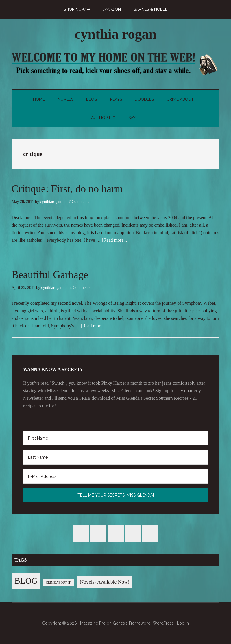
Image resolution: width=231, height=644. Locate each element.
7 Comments (79, 202)
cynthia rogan (115, 34)
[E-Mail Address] (115, 476)
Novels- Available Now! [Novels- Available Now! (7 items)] (105, 582)
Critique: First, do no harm (67, 189)
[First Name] (115, 438)
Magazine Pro (93, 623)
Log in (183, 623)
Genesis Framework (131, 623)
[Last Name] (115, 457)
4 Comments (80, 288)
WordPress (163, 623)
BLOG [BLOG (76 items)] (26, 581)
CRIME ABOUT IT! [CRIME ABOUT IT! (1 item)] (59, 582)
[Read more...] (115, 240)
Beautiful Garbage (50, 275)
